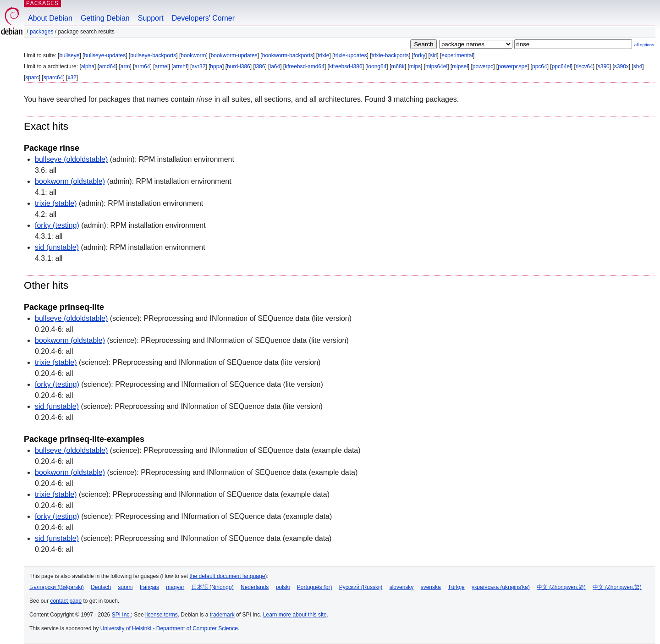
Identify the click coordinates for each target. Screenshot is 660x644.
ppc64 (540, 66)
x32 (72, 77)
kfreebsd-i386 (346, 66)
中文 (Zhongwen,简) (561, 587)
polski (283, 587)
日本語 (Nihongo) (213, 587)
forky (419, 55)
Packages (41, 32)
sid (433, 55)
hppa (216, 66)
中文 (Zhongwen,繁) (617, 587)
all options (644, 45)
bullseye (69, 55)
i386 (260, 66)
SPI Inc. (121, 615)
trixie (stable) (56, 203)
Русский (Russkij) (361, 587)
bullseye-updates (105, 55)
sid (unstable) (57, 247)
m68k (398, 66)
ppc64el (561, 66)
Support (151, 18)
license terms (162, 615)
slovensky (402, 587)
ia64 (275, 66)
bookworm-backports (288, 55)
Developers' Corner (203, 18)
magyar (175, 587)
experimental (457, 55)
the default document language (228, 576)
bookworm (193, 55)
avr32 (198, 66)
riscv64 (584, 66)
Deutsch (101, 587)
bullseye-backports (153, 55)
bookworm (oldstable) (70, 181)
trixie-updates (350, 55)
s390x (621, 66)
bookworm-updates (234, 55)
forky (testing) (57, 225)
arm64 (143, 66)
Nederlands (255, 587)
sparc (32, 77)
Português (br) (315, 587)
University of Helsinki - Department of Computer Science (169, 628)
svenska (431, 587)
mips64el (436, 66)
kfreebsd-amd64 (305, 66)
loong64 (377, 66)
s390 (604, 66)
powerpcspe (513, 66)
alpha (88, 66)
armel (162, 66)
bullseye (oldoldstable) (71, 159)
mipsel (460, 66)
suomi (126, 587)
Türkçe (456, 587)
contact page (66, 601)
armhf (180, 66)
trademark (222, 615)
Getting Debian (105, 18)
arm (125, 66)
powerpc (483, 66)
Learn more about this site (295, 615)
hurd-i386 (239, 66)
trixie (323, 55)
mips (415, 66)
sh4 (638, 66)
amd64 (107, 66)
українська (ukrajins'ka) (501, 587)
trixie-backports (390, 55)
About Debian (50, 18)
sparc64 (53, 77)
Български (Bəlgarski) (57, 587)
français (149, 587)
